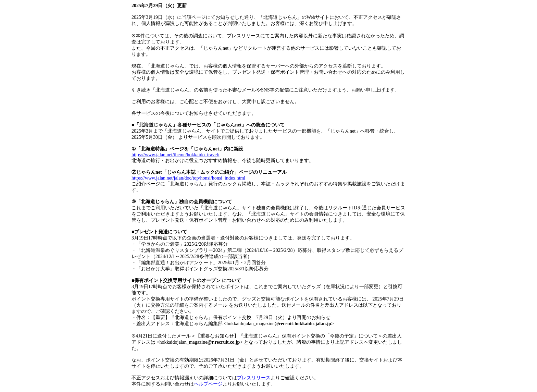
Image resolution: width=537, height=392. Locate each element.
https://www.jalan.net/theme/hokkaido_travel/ (175, 155)
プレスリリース (254, 378)
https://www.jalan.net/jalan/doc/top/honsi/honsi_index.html (188, 178)
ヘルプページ (208, 384)
